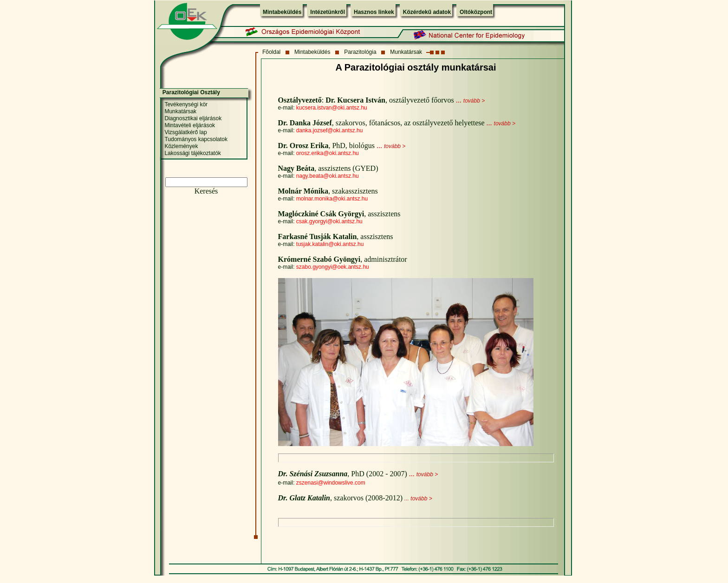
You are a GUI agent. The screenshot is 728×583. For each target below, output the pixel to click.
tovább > (474, 101)
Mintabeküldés (282, 12)
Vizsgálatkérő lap (185, 132)
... (459, 100)
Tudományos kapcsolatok (196, 139)
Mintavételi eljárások (190, 125)
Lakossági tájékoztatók (192, 153)
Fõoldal (271, 52)
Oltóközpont (476, 12)
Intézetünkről (328, 12)
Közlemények (181, 146)
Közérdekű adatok (427, 12)
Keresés (206, 191)
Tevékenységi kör (186, 104)
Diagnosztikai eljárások (193, 118)
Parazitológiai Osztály (191, 92)
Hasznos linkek (374, 12)
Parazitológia (360, 52)
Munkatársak (406, 52)
